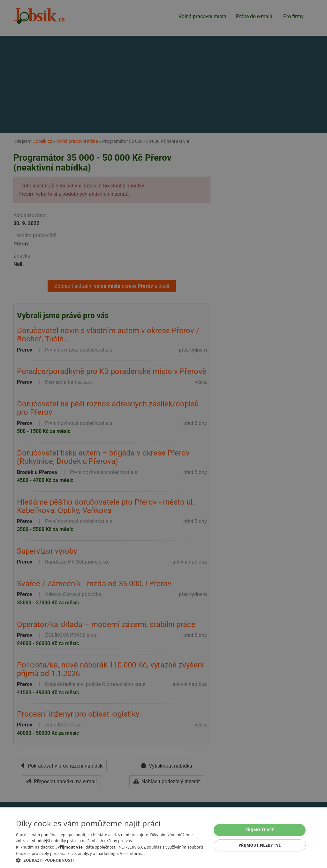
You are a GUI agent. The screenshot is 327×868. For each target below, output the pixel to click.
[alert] (163, 434)
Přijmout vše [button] (260, 830)
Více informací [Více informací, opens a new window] (133, 853)
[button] (111, 860)
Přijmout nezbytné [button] (260, 845)
